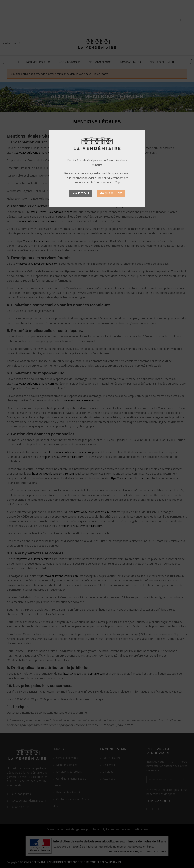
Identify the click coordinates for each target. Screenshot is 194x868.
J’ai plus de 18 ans (111, 193)
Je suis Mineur (80, 193)
